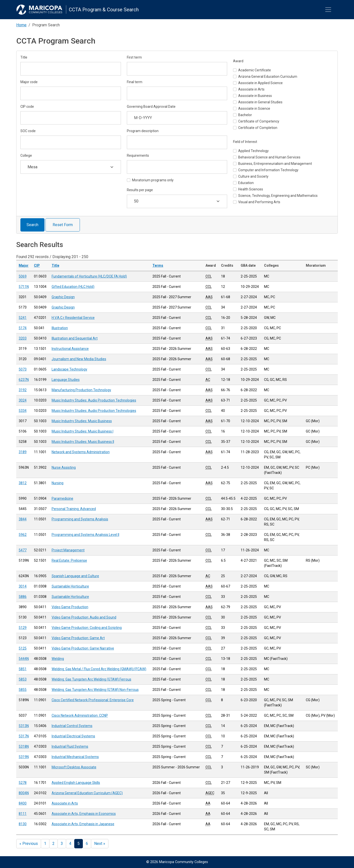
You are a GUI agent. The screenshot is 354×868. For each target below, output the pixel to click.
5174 (23, 328)
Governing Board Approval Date (151, 107)
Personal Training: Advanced (74, 509)
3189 (23, 452)
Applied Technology (253, 151)
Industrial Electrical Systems (73, 736)
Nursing (58, 483)
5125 (23, 648)
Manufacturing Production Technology (81, 390)
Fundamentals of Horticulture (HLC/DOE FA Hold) (89, 276)
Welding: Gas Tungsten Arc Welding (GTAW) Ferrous (91, 679)
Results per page (140, 190)
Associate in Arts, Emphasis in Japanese (83, 824)
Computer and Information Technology (268, 170)
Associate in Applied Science (260, 83)
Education (246, 183)
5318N (24, 746)
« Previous (29, 844)
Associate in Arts (251, 89)
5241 (23, 318)
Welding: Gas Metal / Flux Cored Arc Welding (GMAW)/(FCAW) (99, 669)
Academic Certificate (255, 70)
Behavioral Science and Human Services (269, 157)
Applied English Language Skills (76, 783)
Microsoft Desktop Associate (74, 767)
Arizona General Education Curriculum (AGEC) (87, 793)
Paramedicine (62, 498)
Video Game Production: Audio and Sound (84, 617)
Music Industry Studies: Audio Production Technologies (94, 400)
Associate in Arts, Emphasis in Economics (84, 814)
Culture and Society (253, 176)
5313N (24, 726)
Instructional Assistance (70, 349)
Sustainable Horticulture (70, 586)
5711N (24, 287)
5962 (23, 535)
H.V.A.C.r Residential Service (73, 318)
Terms (158, 265)
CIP (37, 265)
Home (21, 25)
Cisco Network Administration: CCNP (80, 715)
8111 (23, 814)
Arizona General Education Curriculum (268, 77)
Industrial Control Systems (72, 726)
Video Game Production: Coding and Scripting (87, 628)
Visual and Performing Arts (259, 202)
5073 (23, 369)
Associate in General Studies (260, 102)
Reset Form (63, 225)
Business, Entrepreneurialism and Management (275, 164)
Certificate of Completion (258, 128)
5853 (23, 679)
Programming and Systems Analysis (80, 519)
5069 (23, 276)
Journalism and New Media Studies (79, 359)
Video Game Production (70, 607)
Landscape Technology (69, 369)
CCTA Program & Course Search (104, 10)
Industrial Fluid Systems (70, 746)
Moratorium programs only (153, 180)
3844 (23, 519)
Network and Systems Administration (81, 452)
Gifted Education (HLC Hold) (73, 287)
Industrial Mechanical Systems (75, 757)
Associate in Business (255, 96)
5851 (23, 669)
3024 (23, 400)
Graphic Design (63, 297)
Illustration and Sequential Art (75, 338)
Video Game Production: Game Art (78, 638)
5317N (24, 736)
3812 (23, 483)
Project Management (68, 550)
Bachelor (245, 115)
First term (134, 57)
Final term (135, 82)
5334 (23, 411)
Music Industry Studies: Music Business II (83, 442)
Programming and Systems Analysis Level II (85, 535)
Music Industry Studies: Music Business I (82, 431)
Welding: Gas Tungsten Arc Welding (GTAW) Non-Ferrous (95, 690)
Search (32, 225)
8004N (24, 793)
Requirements (138, 155)
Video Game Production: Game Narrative (83, 648)
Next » (100, 844)
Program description (143, 131)
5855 (23, 690)
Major (24, 265)
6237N (24, 380)
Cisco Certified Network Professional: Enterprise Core (93, 700)
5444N (24, 659)
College (26, 155)
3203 (23, 338)
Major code (29, 82)
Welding (58, 659)
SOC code (28, 131)
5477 (23, 550)
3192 (23, 390)
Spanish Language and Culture (75, 576)
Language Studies (66, 380)
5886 (23, 597)
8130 (23, 824)
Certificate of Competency (259, 121)
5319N (24, 757)
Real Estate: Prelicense (69, 560)
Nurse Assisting (64, 467)
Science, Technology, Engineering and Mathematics (278, 196)
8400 (23, 803)
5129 (23, 628)
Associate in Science (254, 108)
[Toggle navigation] (328, 10)
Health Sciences (251, 189)
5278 (23, 783)
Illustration (60, 328)
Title (24, 57)
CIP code (27, 107)
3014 (23, 586)
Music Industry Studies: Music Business (82, 421)
